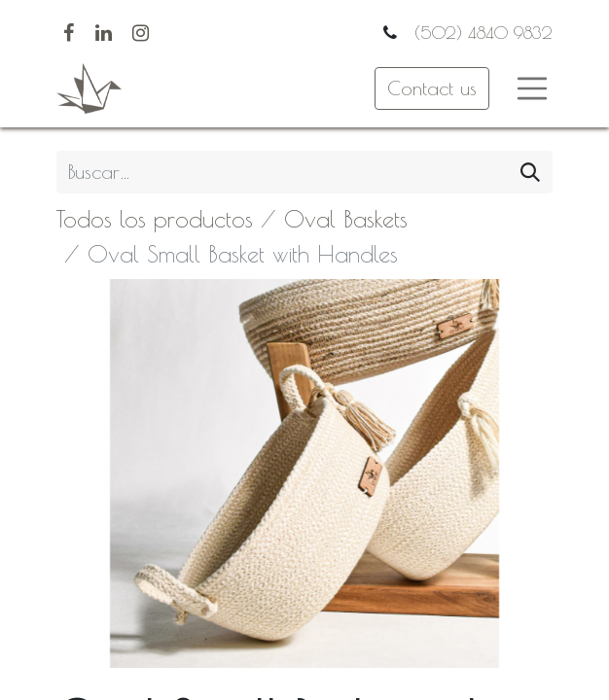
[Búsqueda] (530, 172)
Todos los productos (155, 219)
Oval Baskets (346, 219)
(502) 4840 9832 (481, 33)
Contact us (432, 88)
